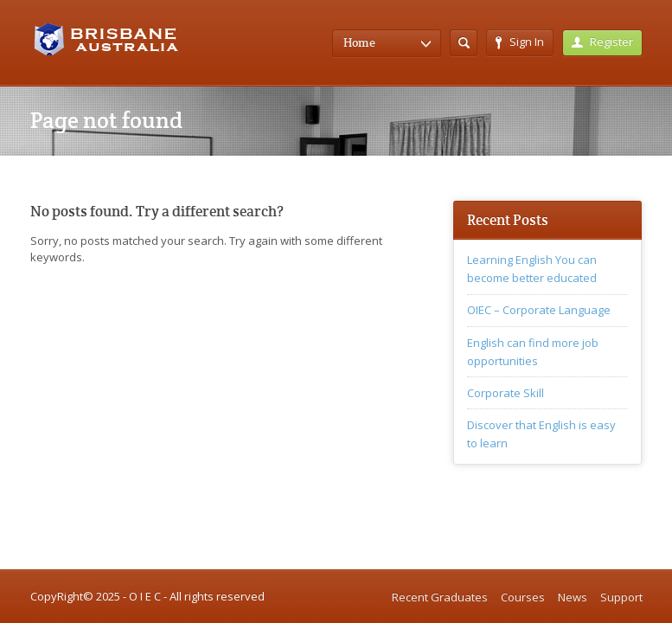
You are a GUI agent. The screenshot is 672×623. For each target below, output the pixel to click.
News (573, 597)
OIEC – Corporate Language (539, 310)
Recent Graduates (440, 597)
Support (621, 597)
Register (602, 42)
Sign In (520, 42)
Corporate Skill (506, 393)
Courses (523, 597)
